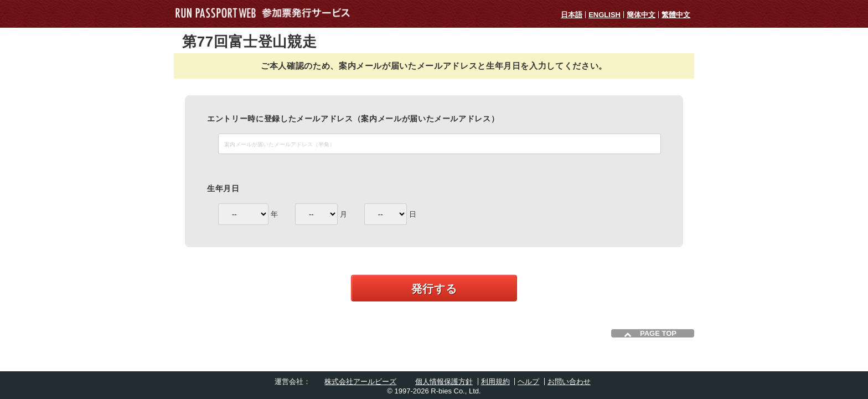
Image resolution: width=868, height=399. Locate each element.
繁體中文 (676, 15)
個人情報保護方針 (444, 382)
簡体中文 (641, 15)
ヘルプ (528, 382)
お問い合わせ (569, 382)
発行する (434, 289)
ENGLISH (604, 15)
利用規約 (495, 382)
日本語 (572, 15)
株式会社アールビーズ (360, 382)
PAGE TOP (658, 333)
